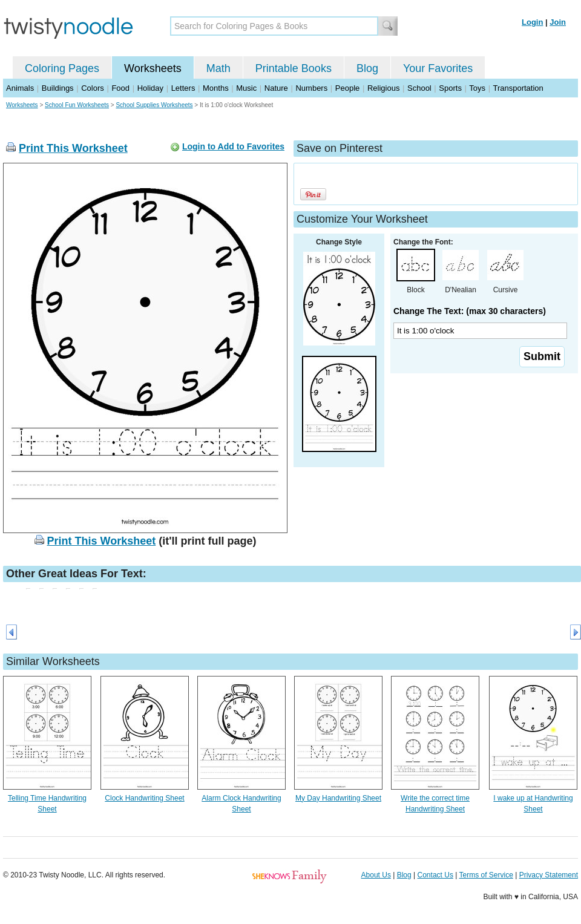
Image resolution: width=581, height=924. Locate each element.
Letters (183, 88)
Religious (383, 88)
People (347, 88)
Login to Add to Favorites (233, 146)
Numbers (311, 88)
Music (246, 88)
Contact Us (435, 875)
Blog (367, 68)
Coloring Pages (62, 68)
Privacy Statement (549, 875)
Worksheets (153, 68)
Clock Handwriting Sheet (144, 798)
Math (218, 68)
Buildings (58, 88)
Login (532, 22)
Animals (20, 88)
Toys (477, 88)
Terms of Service (486, 875)
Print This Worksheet (73, 148)
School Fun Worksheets (77, 105)
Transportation (518, 88)
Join (558, 22)
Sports (450, 88)
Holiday (150, 88)
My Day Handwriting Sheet (338, 798)
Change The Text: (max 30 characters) (470, 311)
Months (216, 88)
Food (120, 88)
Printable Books (294, 68)
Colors (93, 88)
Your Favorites (438, 68)
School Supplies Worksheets (154, 105)
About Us (376, 875)
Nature (276, 88)
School (419, 88)
